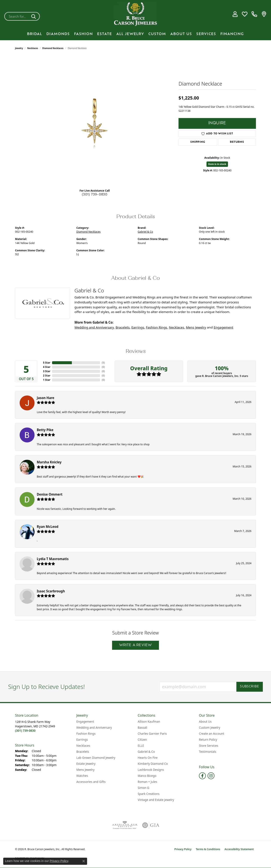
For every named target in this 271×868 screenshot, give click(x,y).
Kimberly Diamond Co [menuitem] (153, 764)
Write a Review (136, 645)
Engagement (223, 327)
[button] (235, 14)
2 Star (47, 376)
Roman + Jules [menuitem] (147, 782)
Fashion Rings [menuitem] (86, 734)
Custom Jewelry (210, 727)
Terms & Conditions (208, 849)
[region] (95, 121)
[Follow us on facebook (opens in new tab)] (202, 776)
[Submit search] (34, 16)
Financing (232, 34)
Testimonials (208, 752)
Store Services (209, 746)
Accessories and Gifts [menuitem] (91, 782)
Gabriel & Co (145, 232)
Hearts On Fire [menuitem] (148, 758)
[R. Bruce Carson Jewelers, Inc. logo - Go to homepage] (135, 14)
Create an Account (212, 734)
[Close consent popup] (84, 861)
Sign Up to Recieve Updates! (47, 687)
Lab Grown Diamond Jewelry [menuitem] (96, 758)
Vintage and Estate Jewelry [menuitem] (156, 800)
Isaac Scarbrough (51, 591)
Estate (105, 34)
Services (206, 34)
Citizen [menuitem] (142, 740)
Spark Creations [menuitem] (149, 794)
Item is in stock (217, 164)
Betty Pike (45, 430)
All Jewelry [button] (130, 34)
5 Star (47, 363)
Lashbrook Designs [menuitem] (151, 770)
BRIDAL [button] (35, 34)
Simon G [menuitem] (143, 788)
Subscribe (250, 687)
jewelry (19, 48)
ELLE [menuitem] (141, 746)
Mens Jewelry (196, 327)
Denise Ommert (50, 494)
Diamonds (58, 34)
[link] (254, 14)
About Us (181, 34)
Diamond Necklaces (53, 48)
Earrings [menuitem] (82, 740)
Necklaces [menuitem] (83, 746)
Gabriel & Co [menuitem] (146, 752)
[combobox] (17, 16)
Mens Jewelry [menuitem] (85, 770)
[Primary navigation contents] (135, 34)
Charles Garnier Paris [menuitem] (152, 734)
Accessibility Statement (239, 849)
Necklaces (33, 48)
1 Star (47, 380)
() (103, 363)
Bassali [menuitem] (142, 727)
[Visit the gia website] (151, 825)
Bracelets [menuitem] (83, 752)
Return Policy (208, 740)
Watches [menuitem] (82, 776)
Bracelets (122, 327)
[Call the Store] (25, 731)
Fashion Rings (156, 327)
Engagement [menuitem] (85, 721)
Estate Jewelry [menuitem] (86, 764)
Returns (237, 142)
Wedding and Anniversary (94, 327)
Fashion (84, 34)
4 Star (47, 367)
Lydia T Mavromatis (53, 559)
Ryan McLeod (48, 527)
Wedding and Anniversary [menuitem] (94, 727)
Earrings (138, 327)
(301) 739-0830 (95, 195)
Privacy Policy (183, 849)
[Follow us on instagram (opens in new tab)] (211, 776)
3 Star (47, 371)
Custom (157, 34)
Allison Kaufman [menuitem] (149, 721)
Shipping (198, 142)
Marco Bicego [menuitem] (147, 776)
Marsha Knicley (49, 462)
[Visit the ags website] (125, 825)
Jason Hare (45, 398)
